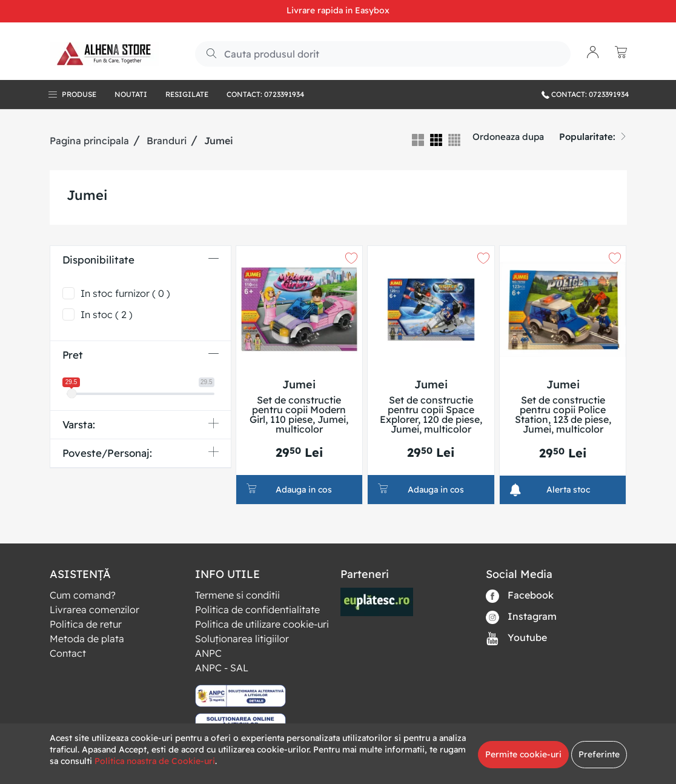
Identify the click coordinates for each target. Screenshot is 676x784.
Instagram (521, 617)
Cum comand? (83, 595)
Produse (79, 94)
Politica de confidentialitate (257, 610)
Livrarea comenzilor (94, 610)
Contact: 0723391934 (265, 94)
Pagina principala (89, 141)
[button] (593, 54)
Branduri (167, 141)
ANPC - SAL (222, 668)
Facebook (520, 596)
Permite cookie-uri (523, 754)
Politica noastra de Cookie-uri (155, 761)
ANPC (208, 653)
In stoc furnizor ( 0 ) (125, 293)
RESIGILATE (187, 94)
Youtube (516, 638)
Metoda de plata (87, 639)
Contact (68, 653)
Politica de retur (86, 624)
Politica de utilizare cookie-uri (262, 624)
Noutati (131, 94)
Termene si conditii (237, 595)
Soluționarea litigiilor (242, 639)
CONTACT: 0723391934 (585, 94)
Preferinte (599, 754)
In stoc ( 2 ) (107, 314)
